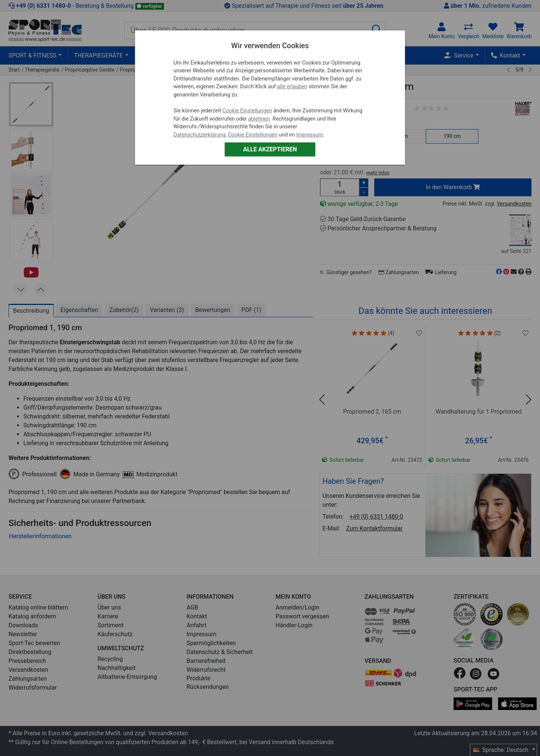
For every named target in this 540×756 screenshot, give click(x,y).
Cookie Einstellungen (247, 111)
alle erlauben (292, 87)
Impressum (310, 135)
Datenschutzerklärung (200, 135)
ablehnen (259, 119)
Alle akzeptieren (270, 149)
